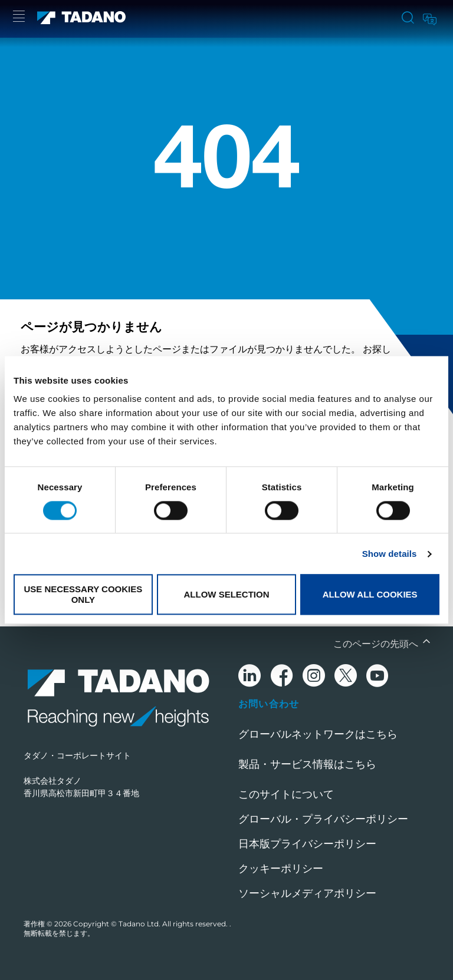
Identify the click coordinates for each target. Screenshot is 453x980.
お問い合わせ (269, 704)
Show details (390, 554)
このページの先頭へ (377, 644)
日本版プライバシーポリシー (307, 844)
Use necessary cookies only (83, 595)
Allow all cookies (370, 594)
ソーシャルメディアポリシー (307, 893)
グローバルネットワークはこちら (318, 734)
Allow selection (226, 594)
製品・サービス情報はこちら (307, 764)
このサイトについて (286, 794)
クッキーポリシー (281, 869)
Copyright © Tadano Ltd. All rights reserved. (151, 924)
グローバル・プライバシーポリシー (323, 819)
